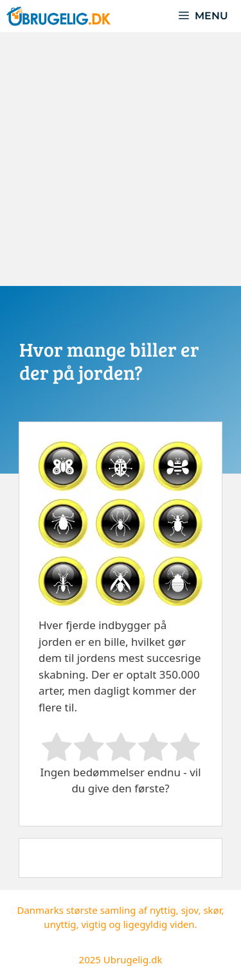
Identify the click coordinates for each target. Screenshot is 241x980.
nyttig (163, 910)
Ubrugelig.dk (133, 959)
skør (212, 910)
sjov (190, 910)
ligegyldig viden (159, 924)
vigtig (94, 924)
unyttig (60, 924)
